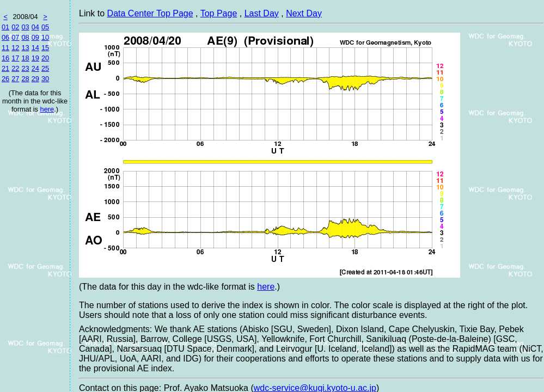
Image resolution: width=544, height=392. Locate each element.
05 (45, 27)
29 (35, 79)
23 (25, 68)
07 (15, 37)
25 (45, 68)
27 (15, 79)
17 (15, 58)
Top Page (219, 13)
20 (45, 58)
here (47, 109)
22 (15, 68)
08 (25, 37)
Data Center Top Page (150, 13)
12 (15, 48)
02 (15, 27)
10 (45, 37)
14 (35, 48)
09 (35, 37)
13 (25, 48)
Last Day (262, 13)
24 (35, 68)
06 (5, 37)
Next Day (304, 13)
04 (35, 27)
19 (35, 58)
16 (5, 58)
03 (25, 27)
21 (5, 68)
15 (45, 48)
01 (5, 27)
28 (25, 79)
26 (5, 79)
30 (45, 79)
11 (5, 48)
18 (25, 58)
